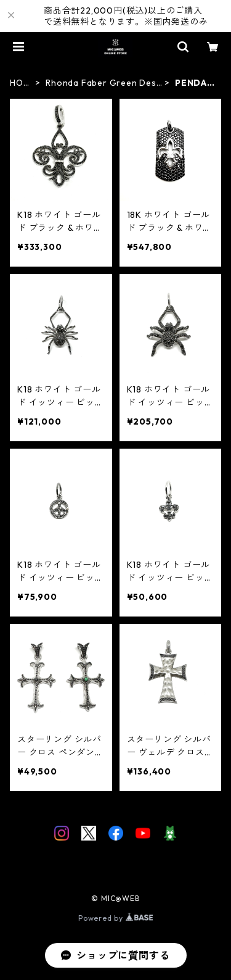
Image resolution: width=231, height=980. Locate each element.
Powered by (115, 918)
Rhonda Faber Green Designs (102, 83)
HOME (20, 83)
